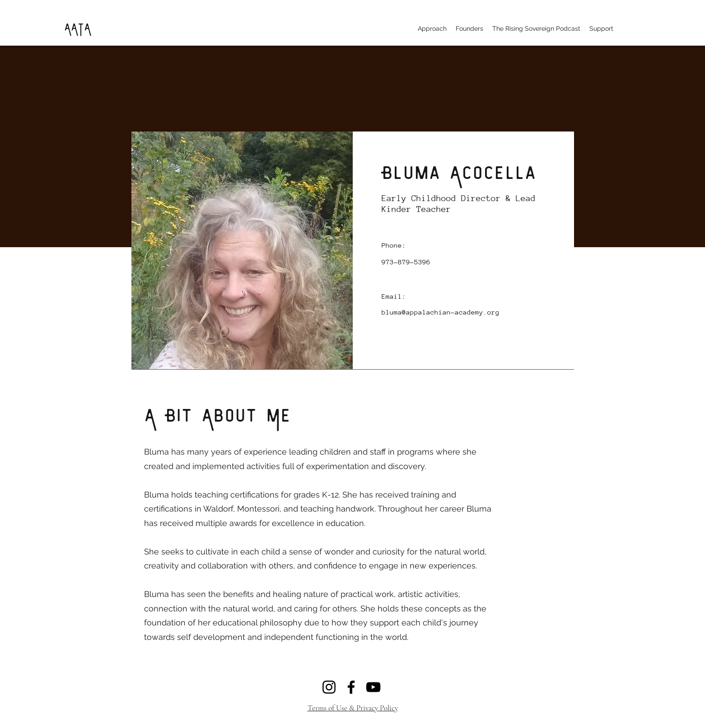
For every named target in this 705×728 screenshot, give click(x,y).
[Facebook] (351, 687)
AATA (77, 28)
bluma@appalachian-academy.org (441, 312)
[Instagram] (329, 687)
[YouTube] (373, 687)
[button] (432, 28)
